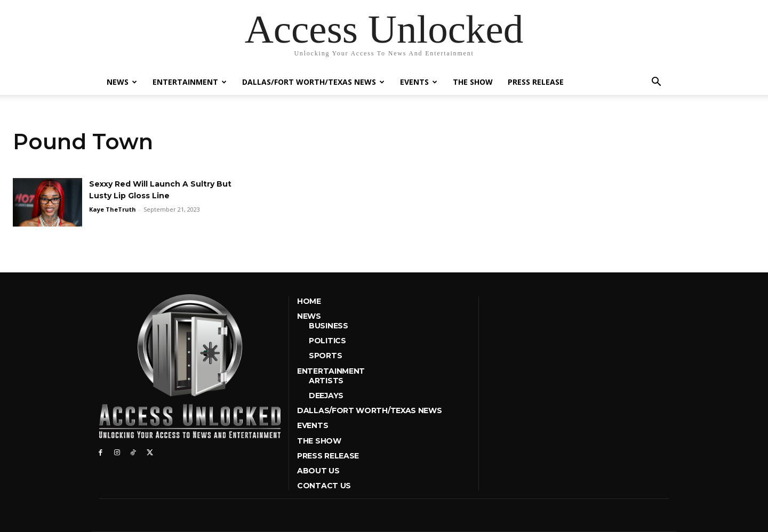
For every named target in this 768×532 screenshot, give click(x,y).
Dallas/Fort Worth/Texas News (313, 82)
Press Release (536, 82)
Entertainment (190, 82)
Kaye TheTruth (113, 209)
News (122, 82)
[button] (656, 83)
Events (419, 82)
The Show (473, 82)
